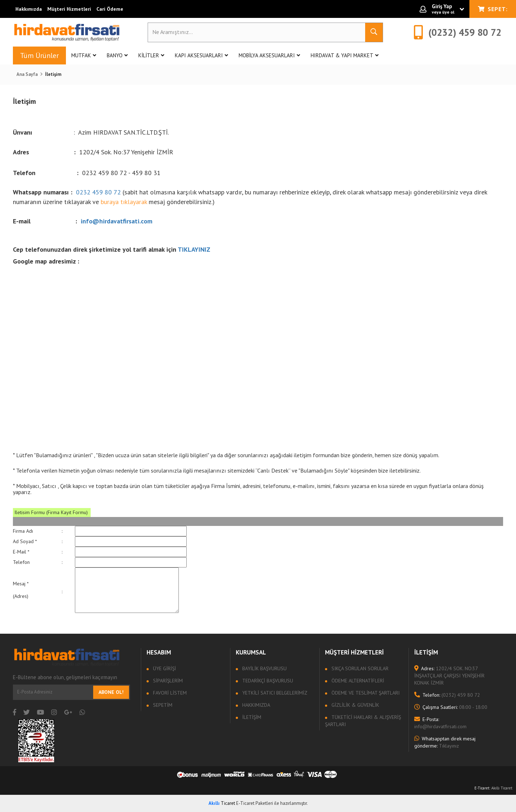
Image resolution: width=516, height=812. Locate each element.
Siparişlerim (167, 681)
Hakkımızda (29, 9)
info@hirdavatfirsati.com (116, 221)
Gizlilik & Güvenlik (355, 705)
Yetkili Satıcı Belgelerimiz (274, 693)
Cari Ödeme (110, 9)
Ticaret (222, 803)
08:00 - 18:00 (451, 707)
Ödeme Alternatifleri (357, 681)
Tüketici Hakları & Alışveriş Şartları (363, 721)
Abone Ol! (111, 692)
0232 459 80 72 (98, 192)
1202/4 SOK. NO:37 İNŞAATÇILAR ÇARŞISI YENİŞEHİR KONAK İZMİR (449, 676)
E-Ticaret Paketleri (255, 803)
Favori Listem (169, 693)
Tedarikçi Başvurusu (267, 681)
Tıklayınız (445, 742)
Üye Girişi (164, 668)
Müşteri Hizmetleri (69, 9)
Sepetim (162, 705)
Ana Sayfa (27, 74)
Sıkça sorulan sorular (359, 668)
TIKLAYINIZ (195, 249)
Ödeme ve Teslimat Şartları (365, 693)
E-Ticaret (482, 788)
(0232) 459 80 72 (447, 695)
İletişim (251, 717)
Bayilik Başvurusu (264, 668)
